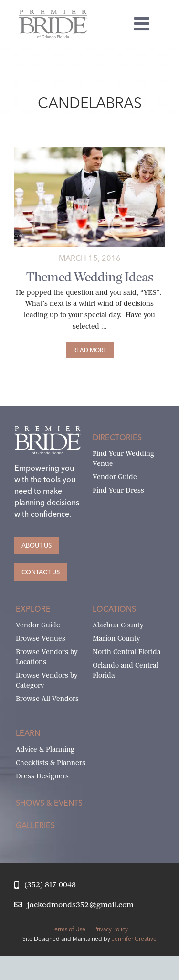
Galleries (35, 825)
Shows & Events (49, 803)
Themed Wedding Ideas (90, 277)
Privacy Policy (111, 929)
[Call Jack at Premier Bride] (45, 885)
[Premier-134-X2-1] (89, 150)
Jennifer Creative (134, 939)
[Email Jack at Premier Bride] (74, 905)
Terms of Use (68, 929)
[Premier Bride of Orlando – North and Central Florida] (53, 13)
